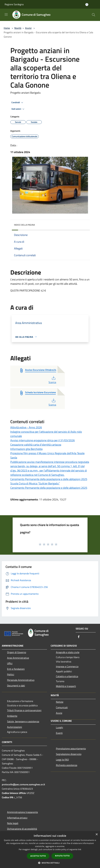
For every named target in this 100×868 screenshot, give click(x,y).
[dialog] (50, 850)
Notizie (60, 702)
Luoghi (59, 727)
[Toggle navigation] (6, 14)
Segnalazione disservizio (69, 754)
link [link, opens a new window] (80, 849)
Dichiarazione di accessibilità (22, 829)
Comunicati (62, 707)
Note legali (13, 823)
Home (7, 28)
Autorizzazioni (15, 727)
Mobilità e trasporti (66, 686)
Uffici (10, 663)
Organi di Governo (17, 652)
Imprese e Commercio (67, 666)
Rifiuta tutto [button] (62, 856)
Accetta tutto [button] (38, 856)
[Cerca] (94, 15)
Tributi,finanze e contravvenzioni (24, 710)
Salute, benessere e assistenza (23, 721)
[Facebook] (79, 637)
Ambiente (12, 716)
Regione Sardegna (14, 4)
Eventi (59, 733)
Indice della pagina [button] (24, 225)
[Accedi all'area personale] (87, 5)
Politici (11, 674)
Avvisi (28, 28)
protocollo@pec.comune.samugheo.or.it (23, 784)
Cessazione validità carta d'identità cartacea (36, 445)
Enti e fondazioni (16, 669)
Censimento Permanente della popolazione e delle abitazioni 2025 (49, 479)
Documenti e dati (16, 686)
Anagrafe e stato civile (68, 652)
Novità (18, 28)
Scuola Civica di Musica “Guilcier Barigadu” (35, 483)
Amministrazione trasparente (22, 812)
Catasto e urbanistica (67, 676)
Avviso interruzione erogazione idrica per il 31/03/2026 (43, 440)
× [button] (97, 835)
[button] (50, 863)
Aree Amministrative (18, 658)
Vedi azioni (18, 109)
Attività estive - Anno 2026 (26, 427)
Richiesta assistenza (67, 765)
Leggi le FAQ (62, 760)
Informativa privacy (17, 818)
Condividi (18, 103)
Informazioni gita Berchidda (26, 449)
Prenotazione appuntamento (71, 749)
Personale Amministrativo (21, 680)
